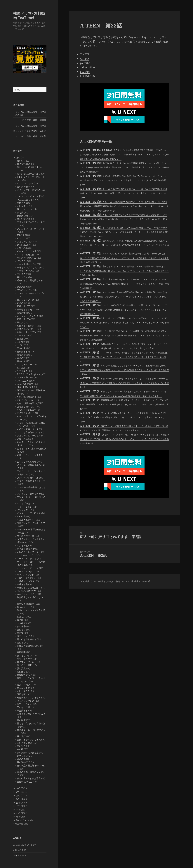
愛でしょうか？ (25, 659)
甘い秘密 (21, 720)
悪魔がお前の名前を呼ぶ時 (30, 646)
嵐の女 (20, 633)
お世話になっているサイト (26, 845)
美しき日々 (22, 277)
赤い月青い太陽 (25, 743)
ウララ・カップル (26, 271)
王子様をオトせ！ (26, 309)
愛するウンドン (25, 656)
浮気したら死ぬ (25, 704)
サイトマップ (20, 855)
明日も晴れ (22, 694)
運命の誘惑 (22, 287)
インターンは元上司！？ (29, 513)
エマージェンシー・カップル (31, 293)
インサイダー (23, 510)
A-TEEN (21, 368)
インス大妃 (22, 261)
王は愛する (22, 710)
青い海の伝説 (23, 762)
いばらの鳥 (22, 248)
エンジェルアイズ (26, 300)
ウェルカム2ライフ (26, 520)
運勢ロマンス (23, 756)
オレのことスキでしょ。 (29, 552)
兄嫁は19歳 (22, 216)
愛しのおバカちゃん (27, 258)
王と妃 (20, 339)
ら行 (18, 813)
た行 (18, 795)
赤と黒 (20, 212)
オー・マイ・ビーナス (28, 568)
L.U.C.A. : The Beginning (29, 374)
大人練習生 (22, 623)
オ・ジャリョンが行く (28, 316)
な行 (18, 799)
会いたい (21, 161)
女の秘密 (21, 626)
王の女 (20, 322)
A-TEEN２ (22, 371)
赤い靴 (20, 749)
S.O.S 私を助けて (25, 384)
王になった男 (23, 707)
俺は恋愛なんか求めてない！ (31, 597)
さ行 (18, 792)
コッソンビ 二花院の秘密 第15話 (30, 131)
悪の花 (20, 643)
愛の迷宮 (21, 672)
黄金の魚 (21, 361)
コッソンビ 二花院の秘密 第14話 (30, 136)
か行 (18, 788)
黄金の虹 (21, 358)
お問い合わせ (20, 850)
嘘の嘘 (20, 620)
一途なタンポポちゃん (28, 267)
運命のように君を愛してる (30, 280)
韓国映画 (19, 824)
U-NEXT (85, 54)
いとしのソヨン (25, 242)
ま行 (18, 806)
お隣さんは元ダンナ (27, 329)
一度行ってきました (27, 578)
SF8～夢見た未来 (25, 387)
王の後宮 (21, 342)
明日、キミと (23, 691)
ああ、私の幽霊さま (27, 397)
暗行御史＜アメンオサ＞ (29, 698)
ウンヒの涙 (22, 546)
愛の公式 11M (25, 665)
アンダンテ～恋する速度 (29, 494)
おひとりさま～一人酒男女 (30, 455)
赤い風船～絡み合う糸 (28, 753)
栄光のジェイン (25, 290)
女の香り (21, 630)
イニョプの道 (23, 504)
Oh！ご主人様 (24, 381)
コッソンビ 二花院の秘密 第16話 (30, 126)
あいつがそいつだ (26, 400)
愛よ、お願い (23, 685)
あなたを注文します (27, 410)
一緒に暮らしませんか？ (29, 588)
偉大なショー (23, 607)
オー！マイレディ (26, 571)
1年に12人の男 (24, 245)
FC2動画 (85, 72)
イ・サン (21, 238)
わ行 (18, 817)
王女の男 (21, 348)
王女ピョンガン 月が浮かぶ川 (31, 714)
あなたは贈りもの (26, 407)
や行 (18, 810)
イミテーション (25, 507)
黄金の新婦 (22, 355)
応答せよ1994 (24, 319)
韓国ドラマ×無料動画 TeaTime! (29, 15)
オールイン (22, 335)
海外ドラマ (22, 820)
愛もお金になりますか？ (29, 174)
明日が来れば (23, 206)
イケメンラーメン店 (27, 251)
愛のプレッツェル (26, 662)
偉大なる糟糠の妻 (26, 604)
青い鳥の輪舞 (23, 187)
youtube (85, 63)
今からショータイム (27, 594)
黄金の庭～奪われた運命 (29, 778)
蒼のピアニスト (25, 209)
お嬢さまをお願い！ (27, 326)
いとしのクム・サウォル (29, 436)
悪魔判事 (21, 652)
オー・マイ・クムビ (27, 559)
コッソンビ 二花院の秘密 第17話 (30, 120)
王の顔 (20, 345)
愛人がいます (23, 688)
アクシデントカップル (28, 478)
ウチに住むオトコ (26, 536)
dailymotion (87, 67)
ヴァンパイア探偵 (26, 575)
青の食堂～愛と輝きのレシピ (31, 765)
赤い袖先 (21, 746)
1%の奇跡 (22, 235)
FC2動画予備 (87, 76)
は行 (18, 803)
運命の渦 (21, 759)
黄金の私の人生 (25, 782)
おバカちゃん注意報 (27, 461)
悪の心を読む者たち (27, 639)
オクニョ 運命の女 (26, 549)
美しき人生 (22, 274)
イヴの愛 (21, 516)
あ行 (18, 157)
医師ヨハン (22, 617)
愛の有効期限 (23, 164)
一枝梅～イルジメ (26, 581)
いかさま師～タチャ (27, 264)
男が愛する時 (23, 352)
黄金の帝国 (22, 313)
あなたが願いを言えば (28, 403)
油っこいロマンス (26, 701)
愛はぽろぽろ (23, 675)
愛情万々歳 (22, 203)
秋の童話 (21, 736)
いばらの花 (22, 439)
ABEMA (85, 59)
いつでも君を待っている (29, 432)
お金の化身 (22, 303)
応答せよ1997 (24, 306)
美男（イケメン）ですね (29, 740)
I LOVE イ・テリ (25, 183)
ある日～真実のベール (28, 429)
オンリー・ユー (25, 364)
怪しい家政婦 (23, 219)
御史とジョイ (23, 636)
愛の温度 (21, 668)
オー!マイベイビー (26, 555)
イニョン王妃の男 (26, 255)
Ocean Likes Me (25, 377)
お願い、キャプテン (27, 332)
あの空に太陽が (25, 413)
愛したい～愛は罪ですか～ (30, 167)
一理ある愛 (22, 584)
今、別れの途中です (27, 591)
